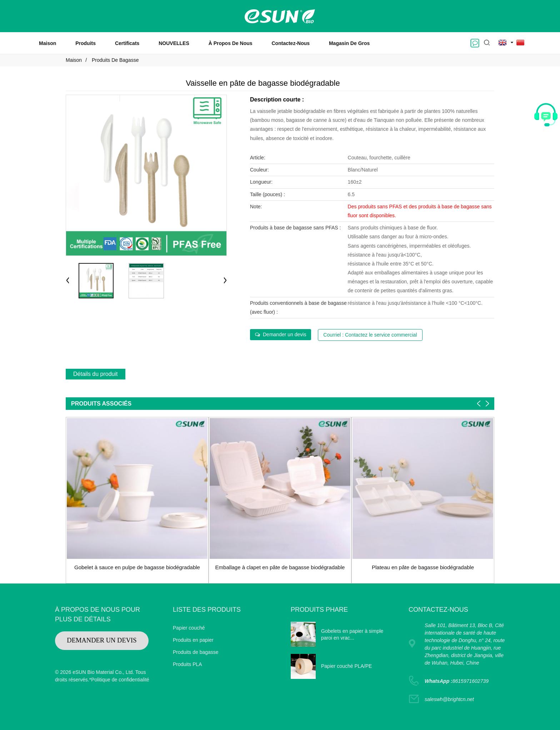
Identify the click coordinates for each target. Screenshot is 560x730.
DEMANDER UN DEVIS (102, 640)
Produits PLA (187, 664)
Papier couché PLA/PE (346, 666)
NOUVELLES (174, 43)
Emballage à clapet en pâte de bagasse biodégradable (280, 567)
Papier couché (189, 628)
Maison (47, 43)
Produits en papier (193, 640)
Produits (86, 43)
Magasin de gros (349, 43)
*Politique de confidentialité (119, 680)
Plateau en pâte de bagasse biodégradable (423, 567)
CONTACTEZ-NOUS (438, 610)
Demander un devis (284, 334)
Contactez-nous (291, 43)
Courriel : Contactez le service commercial (370, 335)
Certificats (127, 43)
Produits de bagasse (115, 60)
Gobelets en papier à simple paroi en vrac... (352, 635)
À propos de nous (231, 43)
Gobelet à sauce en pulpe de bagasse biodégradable (137, 567)
